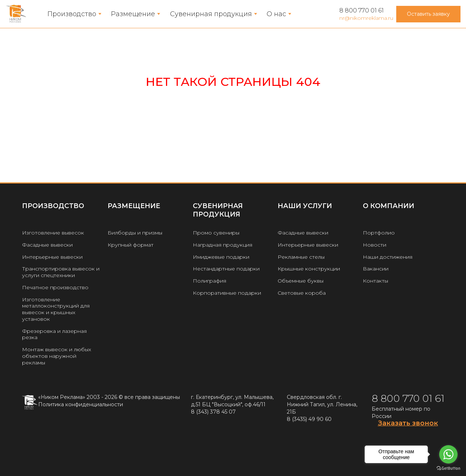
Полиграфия (209, 281)
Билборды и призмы (135, 233)
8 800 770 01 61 (362, 10)
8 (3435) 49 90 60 (309, 419)
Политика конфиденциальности (81, 404)
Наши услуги (305, 206)
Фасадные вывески (47, 245)
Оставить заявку (428, 14)
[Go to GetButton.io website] (448, 468)
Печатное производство (55, 287)
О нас (276, 14)
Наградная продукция (223, 245)
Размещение (133, 14)
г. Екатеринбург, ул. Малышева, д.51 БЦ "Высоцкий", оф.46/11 (232, 401)
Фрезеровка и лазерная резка (54, 334)
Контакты (375, 281)
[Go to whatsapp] (448, 454)
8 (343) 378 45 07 (213, 412)
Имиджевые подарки (221, 257)
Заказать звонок (408, 423)
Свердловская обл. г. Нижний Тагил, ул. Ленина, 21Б (322, 404)
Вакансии (376, 269)
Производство (72, 14)
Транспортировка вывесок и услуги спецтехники (61, 272)
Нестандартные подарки (226, 269)
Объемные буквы (301, 281)
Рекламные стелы (301, 257)
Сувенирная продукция (211, 14)
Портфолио (379, 233)
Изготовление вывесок (53, 233)
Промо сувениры (216, 233)
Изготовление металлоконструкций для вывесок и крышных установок (56, 309)
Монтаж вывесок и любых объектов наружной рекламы (57, 356)
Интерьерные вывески (52, 257)
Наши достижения (388, 257)
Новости (375, 245)
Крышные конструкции (309, 269)
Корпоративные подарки (227, 293)
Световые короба (302, 293)
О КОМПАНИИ (389, 206)
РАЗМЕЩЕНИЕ (134, 206)
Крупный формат (131, 245)
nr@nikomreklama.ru (366, 18)
